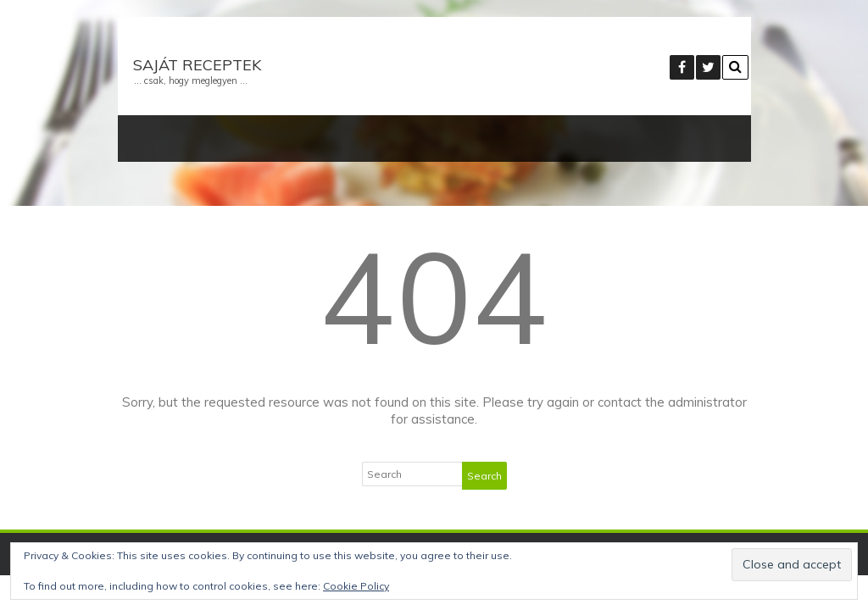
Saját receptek (197, 65)
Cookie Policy (356, 586)
